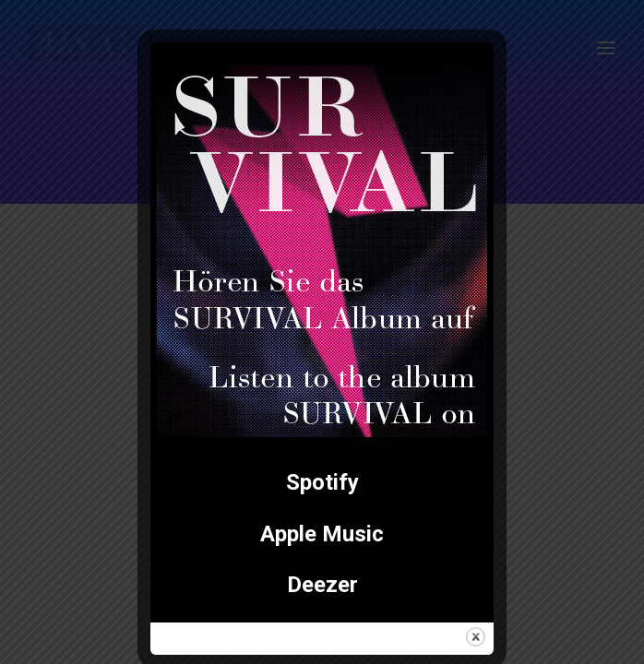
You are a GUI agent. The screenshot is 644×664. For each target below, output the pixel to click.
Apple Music (322, 534)
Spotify (322, 482)
